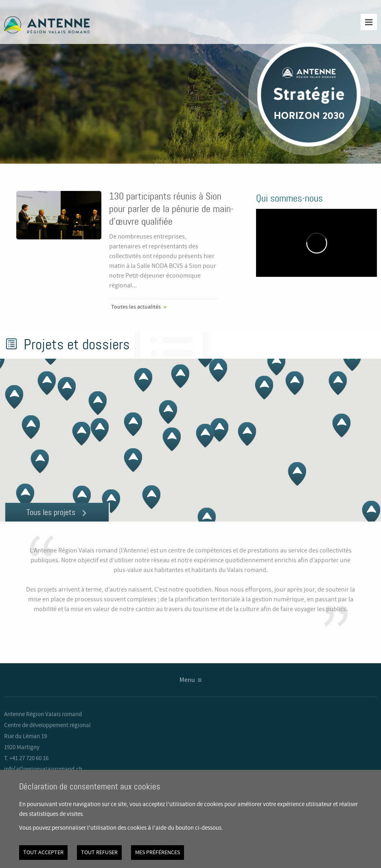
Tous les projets (51, 512)
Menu (187, 680)
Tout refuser (99, 853)
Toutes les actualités (136, 307)
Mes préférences (158, 853)
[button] (352, 359)
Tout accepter (43, 853)
